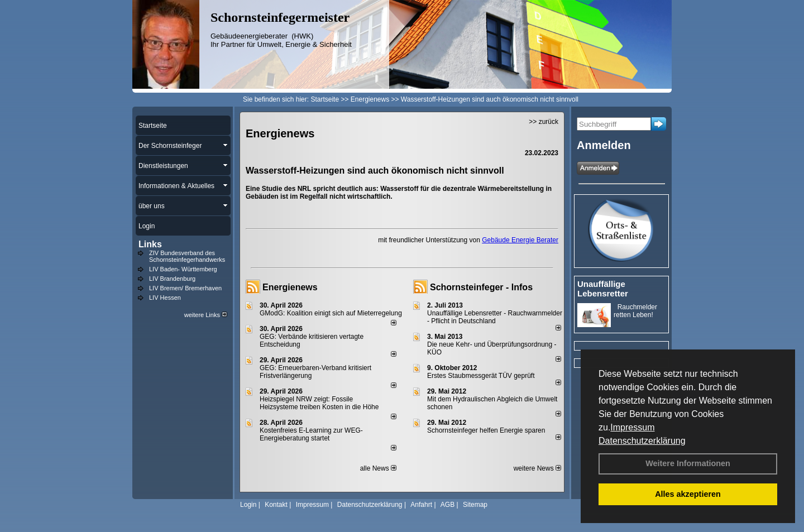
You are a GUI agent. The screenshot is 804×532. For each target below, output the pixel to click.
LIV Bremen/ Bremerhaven (185, 288)
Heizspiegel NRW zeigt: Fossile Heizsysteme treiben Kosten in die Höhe (319, 403)
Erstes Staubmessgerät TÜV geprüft (481, 376)
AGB (448, 505)
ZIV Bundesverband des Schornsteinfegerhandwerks (187, 256)
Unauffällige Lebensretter (603, 289)
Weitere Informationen (688, 463)
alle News (378, 468)
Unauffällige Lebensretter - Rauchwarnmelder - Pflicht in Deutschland (495, 317)
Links (150, 244)
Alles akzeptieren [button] (688, 494)
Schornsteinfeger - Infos (481, 287)
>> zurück (544, 122)
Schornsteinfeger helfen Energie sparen (486, 430)
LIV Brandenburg (172, 279)
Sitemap (475, 505)
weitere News (537, 468)
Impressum (632, 427)
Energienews (290, 287)
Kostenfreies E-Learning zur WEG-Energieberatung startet (311, 434)
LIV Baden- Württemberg (183, 269)
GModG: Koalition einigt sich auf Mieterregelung (331, 313)
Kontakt (276, 505)
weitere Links (206, 315)
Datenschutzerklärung (642, 441)
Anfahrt (421, 505)
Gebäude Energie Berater (520, 240)
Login (248, 505)
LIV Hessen (165, 298)
